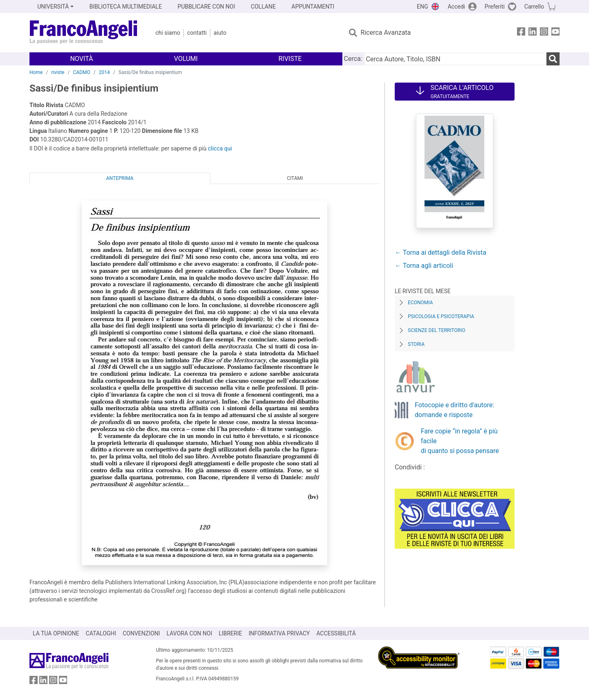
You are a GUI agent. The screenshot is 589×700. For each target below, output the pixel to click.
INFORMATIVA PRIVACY (279, 633)
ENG (422, 7)
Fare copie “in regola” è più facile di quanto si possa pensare (460, 441)
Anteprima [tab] (120, 178)
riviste (58, 72)
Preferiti (495, 7)
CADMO (81, 72)
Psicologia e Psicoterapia (441, 316)
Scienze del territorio (437, 330)
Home (36, 72)
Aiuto (220, 33)
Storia (416, 344)
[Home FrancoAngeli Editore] (84, 33)
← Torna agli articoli (424, 266)
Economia (420, 303)
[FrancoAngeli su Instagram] (544, 33)
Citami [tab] (295, 178)
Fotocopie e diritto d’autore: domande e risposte (454, 410)
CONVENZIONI (141, 633)
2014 (105, 72)
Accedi (456, 7)
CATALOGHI (101, 633)
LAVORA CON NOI (189, 633)
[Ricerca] (553, 59)
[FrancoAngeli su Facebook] (521, 33)
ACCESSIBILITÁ (336, 633)
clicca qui (220, 148)
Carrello (534, 7)
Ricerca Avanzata (386, 33)
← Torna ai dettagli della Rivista (441, 252)
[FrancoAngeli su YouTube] (555, 33)
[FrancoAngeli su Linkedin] (533, 33)
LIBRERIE (230, 633)
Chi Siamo (168, 33)
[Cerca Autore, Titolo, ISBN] (455, 59)
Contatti (197, 33)
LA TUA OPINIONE (56, 633)
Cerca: (353, 59)
